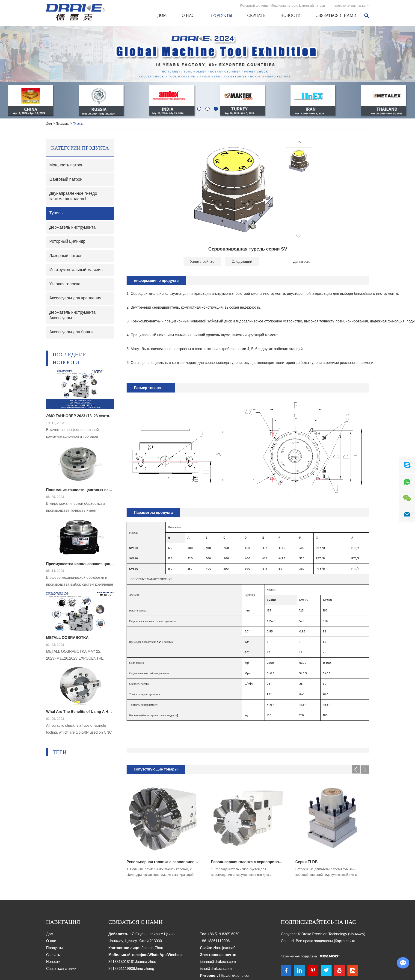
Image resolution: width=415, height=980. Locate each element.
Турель (78, 124)
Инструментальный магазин (76, 271)
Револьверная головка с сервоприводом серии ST (163, 862)
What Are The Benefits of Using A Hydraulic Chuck (80, 713)
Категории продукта (80, 148)
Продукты (221, 15)
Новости (290, 15)
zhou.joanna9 (224, 948)
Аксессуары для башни (72, 334)
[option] (207, 72)
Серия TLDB (307, 862)
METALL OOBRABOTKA (67, 639)
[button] (199, 109)
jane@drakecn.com (216, 969)
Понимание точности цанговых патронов (80, 491)
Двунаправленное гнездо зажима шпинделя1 (73, 197)
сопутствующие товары (156, 769)
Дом (162, 15)
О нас (188, 15)
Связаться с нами (336, 15)
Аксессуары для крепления (76, 299)
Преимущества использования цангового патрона (80, 565)
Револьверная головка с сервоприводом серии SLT (248, 862)
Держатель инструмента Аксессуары (73, 316)
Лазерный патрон (66, 257)
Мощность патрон (284, 6)
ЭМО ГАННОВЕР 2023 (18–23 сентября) (80, 417)
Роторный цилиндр (254, 6)
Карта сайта (345, 941)
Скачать (256, 15)
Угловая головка (65, 285)
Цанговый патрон (312, 6)
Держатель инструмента (73, 228)
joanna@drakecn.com (218, 962)
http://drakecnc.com (235, 976)
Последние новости (70, 360)
